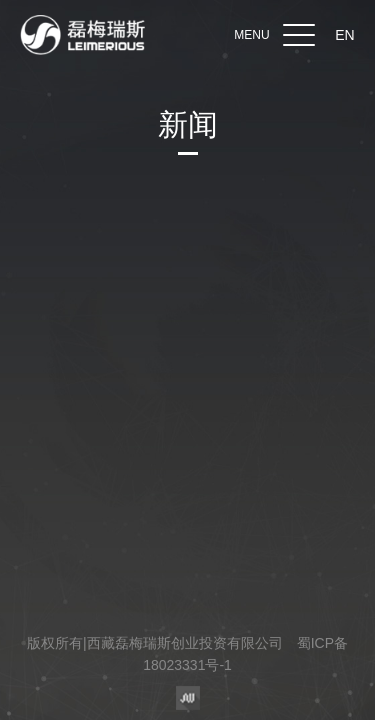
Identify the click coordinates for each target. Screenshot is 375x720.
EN (344, 35)
